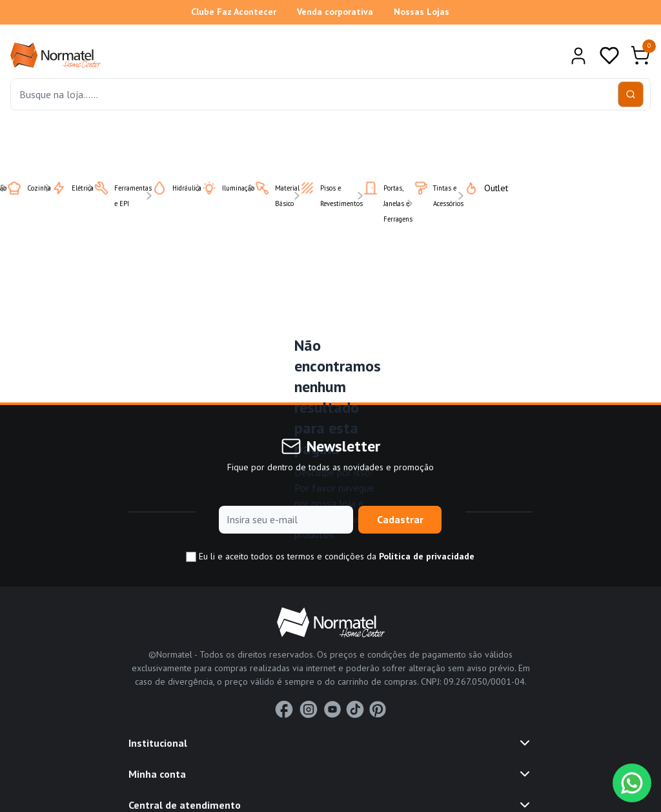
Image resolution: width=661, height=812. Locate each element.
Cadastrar (400, 519)
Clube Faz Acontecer (234, 12)
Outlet (478, 188)
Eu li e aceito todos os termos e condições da (330, 557)
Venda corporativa (335, 12)
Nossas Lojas (422, 12)
